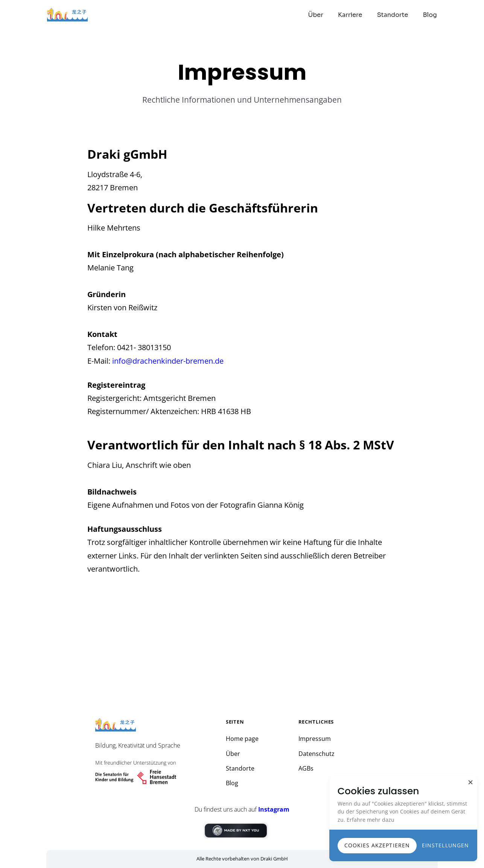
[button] (470, 782)
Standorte (393, 15)
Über (316, 15)
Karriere (350, 15)
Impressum (315, 739)
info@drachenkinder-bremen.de (168, 361)
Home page (242, 739)
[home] (69, 15)
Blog (430, 15)
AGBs (306, 769)
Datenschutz (317, 754)
